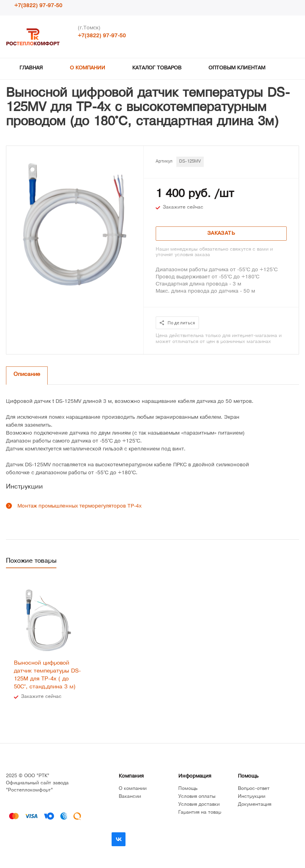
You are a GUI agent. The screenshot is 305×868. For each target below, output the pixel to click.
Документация (255, 805)
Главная (31, 68)
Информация (195, 777)
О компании (88, 68)
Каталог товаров (157, 68)
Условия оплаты (197, 797)
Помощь (248, 777)
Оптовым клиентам (237, 68)
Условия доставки (199, 805)
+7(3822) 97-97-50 (38, 6)
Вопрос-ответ (254, 789)
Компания (131, 777)
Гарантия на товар (200, 813)
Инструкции (252, 797)
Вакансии (130, 797)
